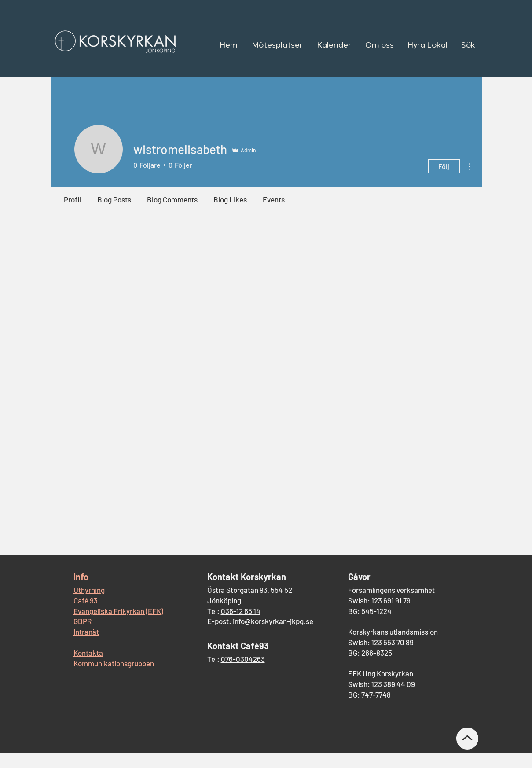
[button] (277, 46)
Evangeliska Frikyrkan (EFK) (118, 611)
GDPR (83, 621)
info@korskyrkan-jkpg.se (273, 621)
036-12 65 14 (241, 611)
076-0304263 (243, 659)
